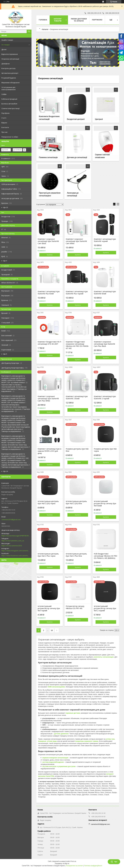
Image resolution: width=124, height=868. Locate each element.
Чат (114, 862)
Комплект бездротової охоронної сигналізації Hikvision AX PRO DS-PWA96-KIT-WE (77, 345)
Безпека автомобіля (9, 104)
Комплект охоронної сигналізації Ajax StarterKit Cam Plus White (48, 399)
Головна (43, 20)
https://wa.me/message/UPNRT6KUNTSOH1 (16, 536)
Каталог (45, 29)
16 (52, 630)
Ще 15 (6, 207)
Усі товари (6, 45)
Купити (50, 255)
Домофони (6, 64)
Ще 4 (5, 261)
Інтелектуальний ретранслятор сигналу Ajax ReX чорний (49, 608)
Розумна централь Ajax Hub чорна (105, 450)
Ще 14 (6, 471)
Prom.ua (73, 861)
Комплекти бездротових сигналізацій (49, 118)
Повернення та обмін (10, 137)
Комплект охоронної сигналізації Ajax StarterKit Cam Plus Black (104, 344)
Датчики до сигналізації (77, 157)
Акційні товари (7, 40)
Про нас (4, 132)
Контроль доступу (8, 68)
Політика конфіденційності (93, 866)
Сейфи (4, 94)
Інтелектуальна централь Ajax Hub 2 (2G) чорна (48, 502)
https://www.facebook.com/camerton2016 (16, 556)
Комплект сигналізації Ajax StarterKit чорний (105, 240)
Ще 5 (5, 354)
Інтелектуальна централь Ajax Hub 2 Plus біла (76, 555)
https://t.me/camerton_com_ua (13, 541)
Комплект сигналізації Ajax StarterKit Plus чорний (77, 293)
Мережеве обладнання (10, 83)
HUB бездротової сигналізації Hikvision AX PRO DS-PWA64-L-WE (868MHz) (106, 556)
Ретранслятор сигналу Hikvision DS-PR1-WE (75, 607)
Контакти (5, 127)
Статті (4, 118)
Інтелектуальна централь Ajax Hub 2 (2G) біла (76, 502)
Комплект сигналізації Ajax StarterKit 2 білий (77, 398)
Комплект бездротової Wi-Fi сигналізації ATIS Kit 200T (49, 343)
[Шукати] (29, 31)
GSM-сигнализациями (56, 687)
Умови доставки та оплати (79, 20)
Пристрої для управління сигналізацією (50, 194)
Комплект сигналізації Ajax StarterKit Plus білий (49, 293)
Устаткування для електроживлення (8, 88)
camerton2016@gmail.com (11, 520)
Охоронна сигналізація (10, 59)
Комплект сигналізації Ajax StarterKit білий (105, 293)
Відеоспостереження (10, 54)
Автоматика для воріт (10, 73)
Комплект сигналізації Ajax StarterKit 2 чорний (105, 398)
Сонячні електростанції (10, 108)
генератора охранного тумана (87, 741)
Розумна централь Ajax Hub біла (77, 450)
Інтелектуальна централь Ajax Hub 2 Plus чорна (48, 555)
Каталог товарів (58, 20)
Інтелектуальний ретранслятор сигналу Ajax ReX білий (105, 504)
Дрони (4, 49)
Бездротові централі (76, 119)
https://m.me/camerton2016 (12, 546)
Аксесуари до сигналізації (73, 194)
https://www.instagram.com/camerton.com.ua (16, 551)
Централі (99, 119)
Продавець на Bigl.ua (62, 864)
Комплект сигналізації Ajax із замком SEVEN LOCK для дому (49, 451)
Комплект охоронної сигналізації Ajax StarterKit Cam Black (48, 241)
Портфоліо (6, 113)
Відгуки (4, 123)
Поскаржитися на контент (74, 866)
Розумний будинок (9, 78)
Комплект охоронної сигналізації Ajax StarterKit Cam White (76, 241)
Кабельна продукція (9, 99)
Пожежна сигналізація (48, 157)
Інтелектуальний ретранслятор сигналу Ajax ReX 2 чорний (105, 608)
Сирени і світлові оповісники (102, 156)
